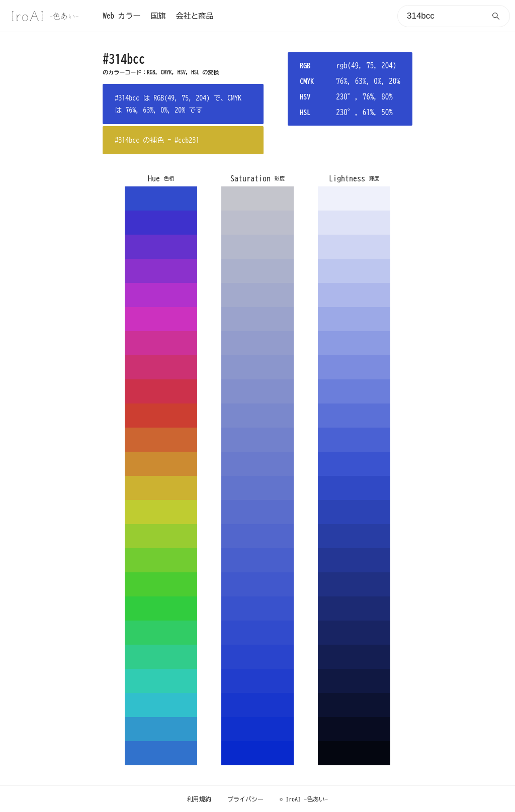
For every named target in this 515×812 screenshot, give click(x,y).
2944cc (257, 657)
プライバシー (245, 799)
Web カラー (121, 16)
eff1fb (354, 198)
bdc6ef (354, 271)
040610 (354, 753)
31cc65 (161, 633)
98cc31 (161, 536)
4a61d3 (354, 440)
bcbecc (257, 223)
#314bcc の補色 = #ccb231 (157, 140)
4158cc (257, 584)
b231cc (161, 295)
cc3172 (161, 367)
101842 (354, 681)
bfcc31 (161, 512)
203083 (354, 584)
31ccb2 (161, 681)
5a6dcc (257, 512)
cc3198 (161, 343)
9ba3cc (257, 319)
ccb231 (161, 488)
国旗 (158, 16)
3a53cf (354, 464)
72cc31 (161, 560)
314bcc (161, 198)
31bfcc (161, 705)
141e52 (354, 657)
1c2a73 (354, 608)
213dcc (257, 681)
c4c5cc (257, 198)
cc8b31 (161, 464)
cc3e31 (161, 416)
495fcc (257, 560)
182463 (354, 633)
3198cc (161, 729)
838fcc (257, 391)
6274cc (257, 488)
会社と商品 (194, 16)
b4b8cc (257, 247)
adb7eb (354, 295)
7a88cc (257, 416)
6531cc (161, 247)
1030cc (257, 729)
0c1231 (354, 705)
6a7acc (257, 464)
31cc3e (161, 608)
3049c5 (354, 488)
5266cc (257, 536)
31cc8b (161, 657)
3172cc (161, 753)
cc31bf (161, 319)
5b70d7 (354, 416)
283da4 (354, 536)
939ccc (257, 343)
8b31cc (161, 271)
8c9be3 (354, 343)
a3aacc (257, 295)
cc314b (161, 391)
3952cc (257, 608)
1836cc (257, 705)
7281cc (257, 440)
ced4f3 (354, 247)
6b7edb (354, 391)
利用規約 (199, 799)
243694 (354, 560)
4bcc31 (161, 584)
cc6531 (161, 440)
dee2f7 (354, 223)
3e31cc (161, 223)
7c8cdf (354, 367)
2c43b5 (354, 512)
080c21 (354, 729)
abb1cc (257, 271)
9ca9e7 (354, 319)
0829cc (257, 753)
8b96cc (257, 367)
